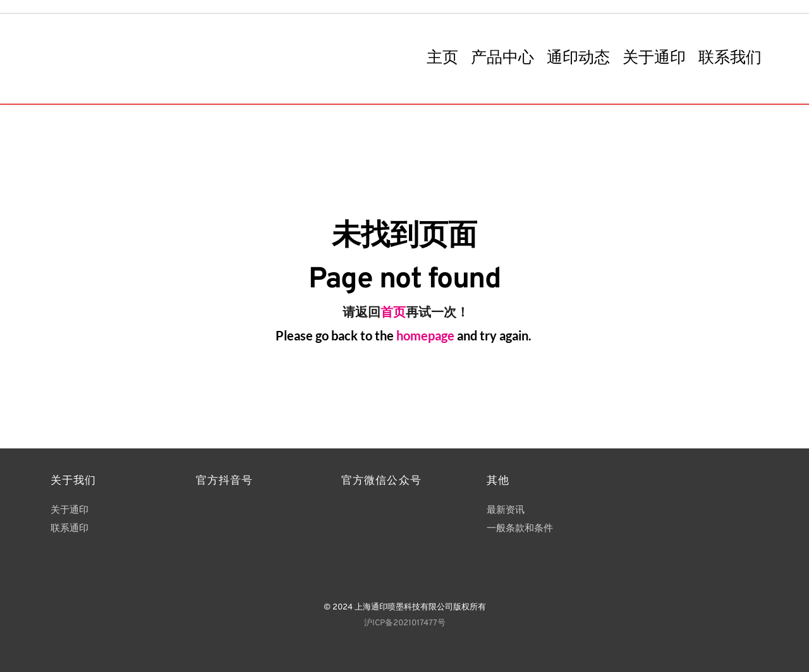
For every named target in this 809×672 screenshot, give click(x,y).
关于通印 (70, 511)
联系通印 (71, 529)
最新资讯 (506, 511)
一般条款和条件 (521, 529)
